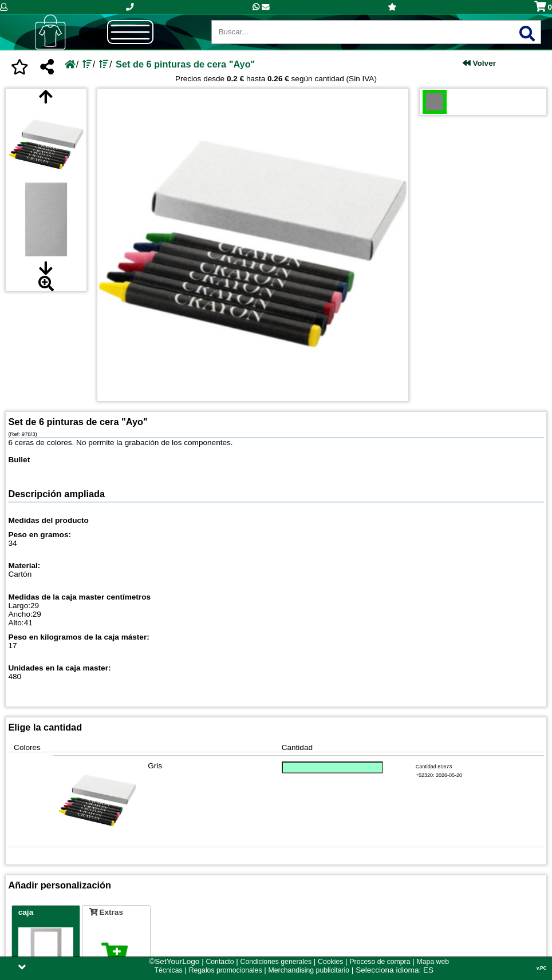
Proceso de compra (380, 962)
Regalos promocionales (226, 970)
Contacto (220, 962)
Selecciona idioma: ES (395, 970)
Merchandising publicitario (309, 970)
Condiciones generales (276, 962)
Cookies (330, 962)
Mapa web (433, 962)
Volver (479, 63)
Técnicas (169, 970)
